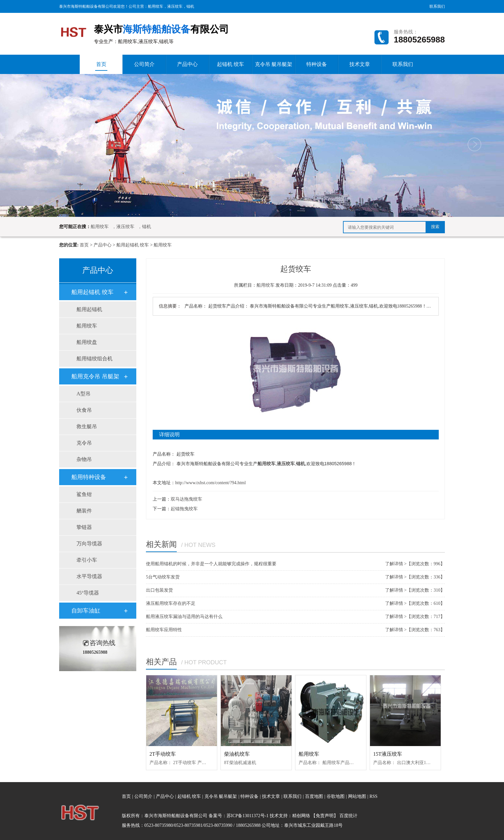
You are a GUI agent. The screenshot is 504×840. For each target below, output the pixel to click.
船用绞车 (156, 6)
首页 (101, 66)
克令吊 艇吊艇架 (274, 64)
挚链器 (84, 527)
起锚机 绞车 (230, 64)
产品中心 (187, 64)
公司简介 (144, 64)
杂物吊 (84, 459)
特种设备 (317, 64)
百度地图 (314, 796)
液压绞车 (175, 6)
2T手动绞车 (163, 754)
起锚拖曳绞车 (184, 509)
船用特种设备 (89, 477)
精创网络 (301, 816)
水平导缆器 (89, 576)
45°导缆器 (88, 593)
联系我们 (437, 6)
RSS (373, 796)
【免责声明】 (325, 816)
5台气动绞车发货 (163, 577)
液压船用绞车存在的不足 (171, 603)
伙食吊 (84, 410)
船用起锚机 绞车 (133, 245)
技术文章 (360, 64)
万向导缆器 (89, 544)
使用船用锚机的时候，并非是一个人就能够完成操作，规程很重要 (211, 564)
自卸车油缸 (86, 611)
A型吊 (84, 394)
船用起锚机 (89, 309)
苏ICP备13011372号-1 (248, 816)
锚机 (190, 6)
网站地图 (358, 796)
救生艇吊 (87, 426)
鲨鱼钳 (84, 494)
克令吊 (84, 443)
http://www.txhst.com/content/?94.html (211, 483)
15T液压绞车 (388, 754)
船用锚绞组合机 (94, 359)
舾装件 (84, 511)
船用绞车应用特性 (164, 630)
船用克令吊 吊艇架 (95, 376)
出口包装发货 (159, 590)
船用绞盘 (87, 342)
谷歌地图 (336, 796)
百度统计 (348, 816)
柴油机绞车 (237, 754)
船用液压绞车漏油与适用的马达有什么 (184, 617)
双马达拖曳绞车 (186, 499)
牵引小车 (87, 560)
